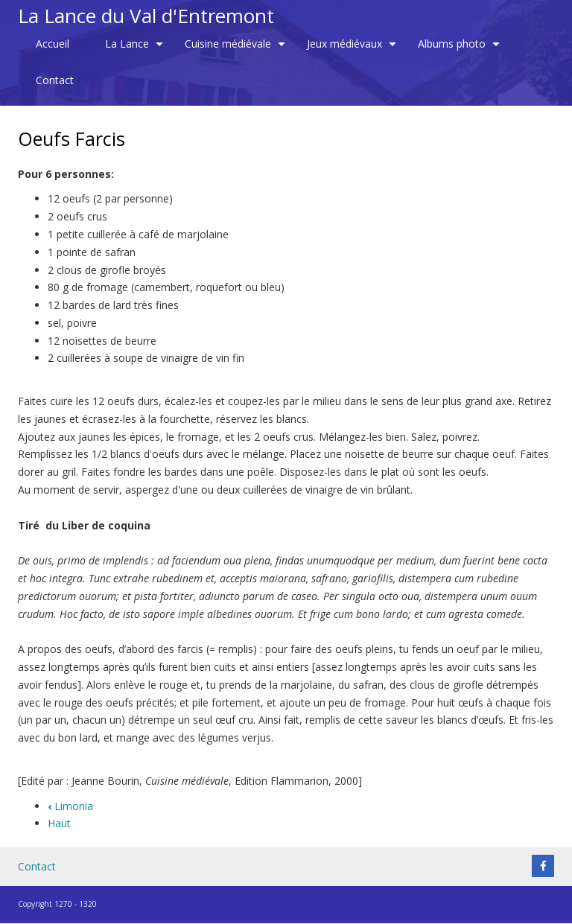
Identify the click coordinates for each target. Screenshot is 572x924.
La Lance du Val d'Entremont (146, 16)
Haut (59, 823)
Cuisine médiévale (237, 49)
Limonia (70, 806)
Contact (55, 80)
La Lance (136, 49)
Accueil (53, 44)
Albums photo (461, 49)
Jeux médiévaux (353, 49)
